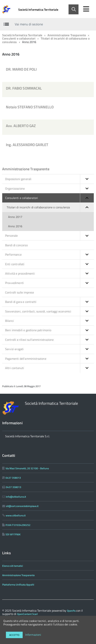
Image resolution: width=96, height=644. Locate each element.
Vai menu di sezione (29, 24)
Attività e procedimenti (49, 273)
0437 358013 (13, 478)
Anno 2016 (15, 226)
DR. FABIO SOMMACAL (24, 88)
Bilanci (49, 321)
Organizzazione (49, 188)
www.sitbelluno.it (16, 515)
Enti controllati (49, 264)
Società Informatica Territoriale (38, 10)
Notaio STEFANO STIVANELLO (30, 107)
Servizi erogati (49, 349)
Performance (49, 255)
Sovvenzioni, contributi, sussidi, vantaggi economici (49, 311)
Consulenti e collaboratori (19, 38)
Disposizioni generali (49, 179)
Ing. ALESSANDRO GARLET (27, 145)
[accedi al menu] (86, 9)
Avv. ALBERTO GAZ (21, 126)
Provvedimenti (49, 283)
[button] (87, 179)
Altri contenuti (49, 368)
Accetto (14, 635)
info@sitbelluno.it (16, 497)
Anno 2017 (15, 217)
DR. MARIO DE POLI (21, 69)
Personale (49, 236)
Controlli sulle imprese (20, 292)
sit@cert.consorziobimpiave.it (22, 506)
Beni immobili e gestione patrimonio (49, 330)
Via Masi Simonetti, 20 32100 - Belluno (27, 468)
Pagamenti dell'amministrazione (49, 359)
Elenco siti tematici (13, 566)
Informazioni (33, 635)
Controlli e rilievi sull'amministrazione (49, 340)
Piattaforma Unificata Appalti (18, 585)
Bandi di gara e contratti (49, 302)
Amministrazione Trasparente (67, 35)
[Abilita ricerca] (74, 9)
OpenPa (71, 611)
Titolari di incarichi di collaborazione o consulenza (46, 40)
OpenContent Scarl (27, 614)
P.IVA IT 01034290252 (18, 525)
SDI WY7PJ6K (13, 534)
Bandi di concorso (16, 245)
